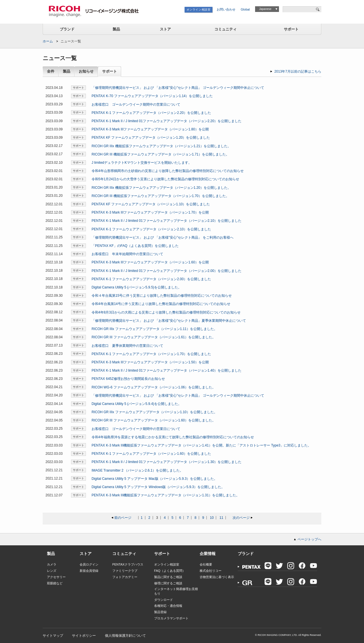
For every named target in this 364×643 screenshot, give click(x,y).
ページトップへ (309, 539)
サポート (291, 29)
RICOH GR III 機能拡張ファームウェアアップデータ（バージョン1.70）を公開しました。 (160, 196)
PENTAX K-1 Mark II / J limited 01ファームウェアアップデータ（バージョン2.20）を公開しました (167, 121)
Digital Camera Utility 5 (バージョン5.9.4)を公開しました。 (136, 404)
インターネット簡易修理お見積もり (176, 591)
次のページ (241, 518)
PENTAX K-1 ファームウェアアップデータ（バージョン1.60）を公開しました (151, 454)
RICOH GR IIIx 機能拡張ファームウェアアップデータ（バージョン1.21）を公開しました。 (161, 146)
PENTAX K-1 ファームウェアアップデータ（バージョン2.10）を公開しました (151, 229)
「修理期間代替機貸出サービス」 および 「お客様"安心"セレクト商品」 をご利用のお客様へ (163, 237)
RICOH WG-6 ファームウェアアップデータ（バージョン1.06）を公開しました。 (154, 387)
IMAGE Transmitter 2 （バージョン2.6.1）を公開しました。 (137, 470)
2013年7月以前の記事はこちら (298, 71)
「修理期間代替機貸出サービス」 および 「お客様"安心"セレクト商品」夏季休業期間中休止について (169, 321)
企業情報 (208, 554)
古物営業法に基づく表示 (217, 577)
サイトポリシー (84, 636)
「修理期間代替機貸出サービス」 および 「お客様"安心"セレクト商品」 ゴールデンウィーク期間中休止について (178, 88)
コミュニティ (226, 29)
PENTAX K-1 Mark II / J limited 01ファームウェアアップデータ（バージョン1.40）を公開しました (167, 370)
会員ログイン (89, 564)
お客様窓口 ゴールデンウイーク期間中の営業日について (136, 105)
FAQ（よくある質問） (170, 571)
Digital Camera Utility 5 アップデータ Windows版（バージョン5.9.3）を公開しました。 (158, 487)
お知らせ (86, 72)
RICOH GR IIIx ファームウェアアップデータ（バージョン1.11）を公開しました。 (154, 329)
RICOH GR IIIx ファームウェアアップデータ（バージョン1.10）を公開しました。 (154, 412)
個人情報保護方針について (125, 636)
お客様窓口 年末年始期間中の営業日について (127, 254)
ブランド (67, 29)
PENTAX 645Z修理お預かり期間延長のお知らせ (128, 379)
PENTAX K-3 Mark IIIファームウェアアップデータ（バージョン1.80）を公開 (150, 129)
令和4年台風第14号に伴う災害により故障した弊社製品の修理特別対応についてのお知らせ (161, 304)
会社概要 (206, 564)
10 (212, 518)
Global (245, 9)
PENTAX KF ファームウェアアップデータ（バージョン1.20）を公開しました (151, 138)
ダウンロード (164, 600)
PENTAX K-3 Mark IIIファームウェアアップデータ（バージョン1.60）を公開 (150, 262)
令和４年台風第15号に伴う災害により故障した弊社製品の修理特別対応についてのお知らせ (162, 296)
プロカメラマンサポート (171, 618)
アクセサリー (56, 577)
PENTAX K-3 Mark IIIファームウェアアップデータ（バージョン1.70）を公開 (150, 212)
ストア (165, 29)
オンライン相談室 (199, 10)
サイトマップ (53, 636)
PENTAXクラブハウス (128, 564)
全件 (51, 72)
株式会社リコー (211, 571)
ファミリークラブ (125, 571)
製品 (116, 29)
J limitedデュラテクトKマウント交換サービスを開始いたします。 (142, 163)
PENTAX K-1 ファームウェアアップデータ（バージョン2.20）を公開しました (151, 113)
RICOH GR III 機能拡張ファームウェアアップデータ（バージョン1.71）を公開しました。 (160, 154)
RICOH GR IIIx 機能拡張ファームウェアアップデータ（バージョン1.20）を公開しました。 (161, 188)
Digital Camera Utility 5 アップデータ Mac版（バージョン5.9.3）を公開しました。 (154, 479)
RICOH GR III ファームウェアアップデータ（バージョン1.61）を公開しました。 (154, 337)
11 (221, 518)
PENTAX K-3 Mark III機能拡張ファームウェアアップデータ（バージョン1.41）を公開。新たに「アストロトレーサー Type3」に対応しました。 (201, 445)
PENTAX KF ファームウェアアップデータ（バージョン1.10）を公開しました (151, 204)
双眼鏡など (55, 583)
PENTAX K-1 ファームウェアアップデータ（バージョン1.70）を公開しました (151, 354)
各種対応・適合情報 (168, 606)
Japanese (265, 9)
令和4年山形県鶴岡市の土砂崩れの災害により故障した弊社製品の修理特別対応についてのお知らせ (168, 171)
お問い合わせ (226, 9)
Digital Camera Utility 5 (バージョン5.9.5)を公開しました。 (136, 287)
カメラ (52, 564)
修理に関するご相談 (168, 583)
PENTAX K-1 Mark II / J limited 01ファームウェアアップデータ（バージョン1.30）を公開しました (167, 462)
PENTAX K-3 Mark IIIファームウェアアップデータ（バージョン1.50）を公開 (150, 362)
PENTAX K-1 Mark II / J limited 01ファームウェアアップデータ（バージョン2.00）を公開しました (167, 271)
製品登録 (160, 612)
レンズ (52, 571)
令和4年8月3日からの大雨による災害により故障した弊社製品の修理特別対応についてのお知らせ (166, 312)
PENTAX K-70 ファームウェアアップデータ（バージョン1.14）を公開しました (152, 96)
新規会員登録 (89, 571)
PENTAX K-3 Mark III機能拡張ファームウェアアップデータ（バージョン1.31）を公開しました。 (166, 495)
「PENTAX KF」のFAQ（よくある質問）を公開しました (135, 246)
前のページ (123, 518)
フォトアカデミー (125, 577)
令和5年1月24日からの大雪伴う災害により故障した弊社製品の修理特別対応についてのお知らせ (165, 179)
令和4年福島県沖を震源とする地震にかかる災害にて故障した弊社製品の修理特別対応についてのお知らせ (173, 437)
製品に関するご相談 (168, 577)
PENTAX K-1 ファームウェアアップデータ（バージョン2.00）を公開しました (151, 279)
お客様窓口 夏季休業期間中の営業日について (127, 346)
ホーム (48, 41)
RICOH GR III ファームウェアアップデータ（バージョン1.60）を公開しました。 (154, 420)
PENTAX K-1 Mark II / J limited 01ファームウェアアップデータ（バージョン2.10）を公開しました (167, 221)
